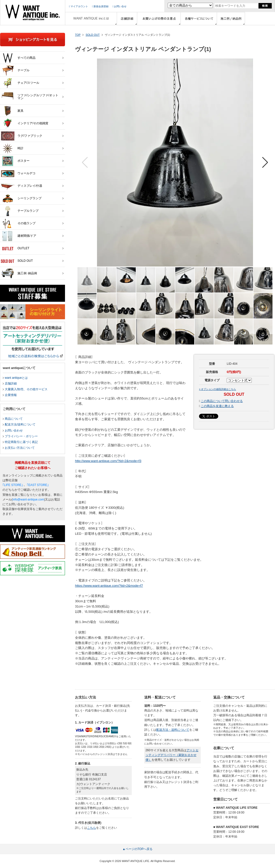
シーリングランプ (21, 198)
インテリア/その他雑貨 (24, 123)
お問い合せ (119, 6)
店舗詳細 (11, 383)
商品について (14, 419)
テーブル (15, 70)
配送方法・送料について (173, 730)
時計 (12, 148)
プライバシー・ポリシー (21, 436)
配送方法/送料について (20, 424)
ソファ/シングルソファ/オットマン (29, 95)
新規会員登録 (100, 6)
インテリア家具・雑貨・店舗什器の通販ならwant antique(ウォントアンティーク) (33, 12)
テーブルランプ (20, 211)
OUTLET (15, 248)
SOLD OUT (92, 35)
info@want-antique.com (28, 499)
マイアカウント (78, 6)
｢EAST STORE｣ (38, 485)
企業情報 (11, 395)
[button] (265, 162)
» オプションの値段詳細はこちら (217, 389)
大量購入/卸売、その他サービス (26, 389)
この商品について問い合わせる (222, 401)
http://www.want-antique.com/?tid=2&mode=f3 (108, 461)
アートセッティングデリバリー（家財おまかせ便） (172, 755)
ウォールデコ (18, 173)
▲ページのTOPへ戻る (137, 849)
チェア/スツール (20, 83)
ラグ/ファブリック (21, 136)
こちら (91, 828)
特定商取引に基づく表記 (21, 442)
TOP (78, 35)
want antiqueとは (16, 378)
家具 (12, 111)
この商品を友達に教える (217, 406)
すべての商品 (18, 58)
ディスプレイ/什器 (21, 186)
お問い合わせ (14, 430)
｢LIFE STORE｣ (13, 485)
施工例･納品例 (19, 273)
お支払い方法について (20, 448)
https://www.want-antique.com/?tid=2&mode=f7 (109, 586)
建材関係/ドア (18, 236)
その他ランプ (18, 223)
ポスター (15, 161)
